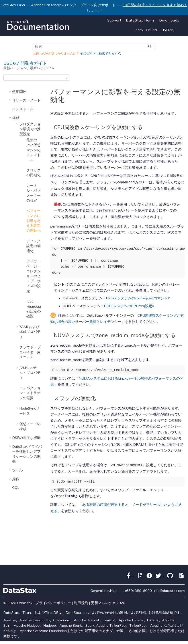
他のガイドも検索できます (99, 53)
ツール (18, 470)
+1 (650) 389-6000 (136, 588)
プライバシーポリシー (53, 601)
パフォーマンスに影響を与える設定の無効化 (33, 221)
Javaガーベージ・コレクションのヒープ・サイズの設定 (33, 276)
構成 (16, 118)
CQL (16, 487)
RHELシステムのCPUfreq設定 (128, 304)
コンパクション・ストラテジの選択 (30, 393)
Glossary (168, 30)
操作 (16, 479)
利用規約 (81, 601)
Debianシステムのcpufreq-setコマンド (137, 297)
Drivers (152, 30)
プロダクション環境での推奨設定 (30, 129)
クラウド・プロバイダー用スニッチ (30, 352)
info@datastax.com (169, 588)
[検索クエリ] (94, 47)
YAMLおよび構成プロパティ (30, 332)
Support (114, 20)
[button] (10, 91)
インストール (23, 109)
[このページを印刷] (182, 79)
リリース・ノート (26, 100)
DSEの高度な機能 (26, 438)
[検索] (150, 47)
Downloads (169, 20)
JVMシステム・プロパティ (30, 373)
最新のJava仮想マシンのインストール (33, 150)
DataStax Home (140, 20)
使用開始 (19, 92)
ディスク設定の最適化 (33, 246)
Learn (138, 30)
